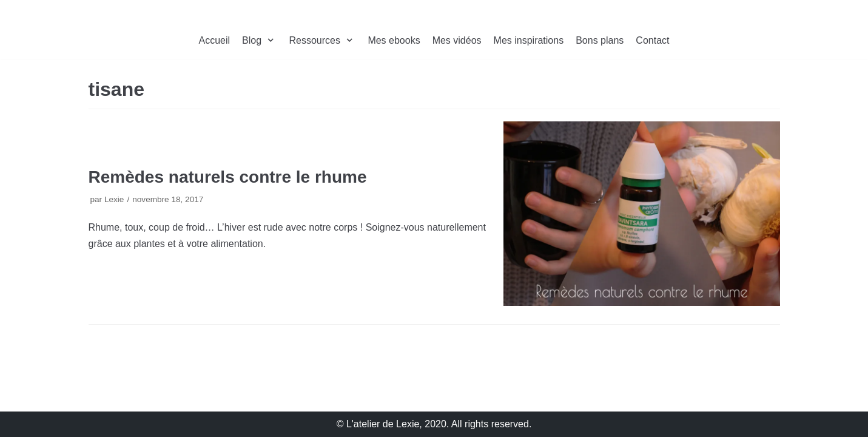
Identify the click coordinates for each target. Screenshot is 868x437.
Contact (652, 40)
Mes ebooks (394, 40)
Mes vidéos (457, 40)
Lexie (114, 199)
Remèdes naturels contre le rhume (228, 177)
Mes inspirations (529, 40)
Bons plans (600, 40)
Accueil (215, 40)
